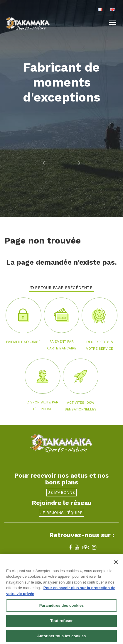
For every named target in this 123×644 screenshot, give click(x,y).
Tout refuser (61, 622)
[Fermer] (116, 564)
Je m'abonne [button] (61, 492)
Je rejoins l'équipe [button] (62, 513)
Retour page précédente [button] (61, 288)
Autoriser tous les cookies (62, 638)
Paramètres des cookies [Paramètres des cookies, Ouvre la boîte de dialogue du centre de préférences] (62, 607)
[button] (31, 163)
